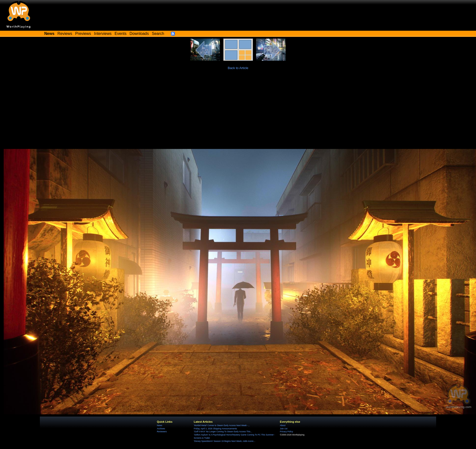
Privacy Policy (286, 432)
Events (121, 34)
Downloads (139, 34)
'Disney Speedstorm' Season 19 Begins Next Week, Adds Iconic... (225, 441)
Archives (161, 429)
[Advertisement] (238, 112)
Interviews (103, 34)
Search (158, 34)
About (283, 425)
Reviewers (162, 432)
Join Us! (284, 429)
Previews (83, 34)
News (160, 425)
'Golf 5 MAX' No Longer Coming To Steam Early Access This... (223, 432)
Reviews (65, 34)
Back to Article (238, 68)
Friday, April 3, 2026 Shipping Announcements (215, 429)
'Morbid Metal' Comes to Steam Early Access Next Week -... (222, 425)
